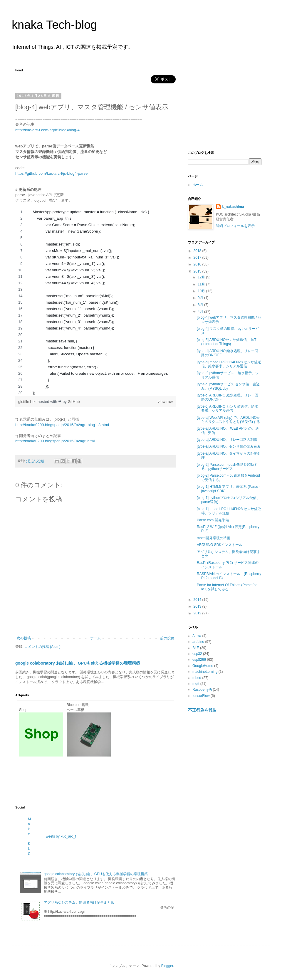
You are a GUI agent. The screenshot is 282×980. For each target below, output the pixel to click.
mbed (197, 678)
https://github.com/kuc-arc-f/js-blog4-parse (51, 173)
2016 (198, 264)
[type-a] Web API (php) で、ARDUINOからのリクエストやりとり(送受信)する (229, 420)
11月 (202, 284)
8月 (201, 305)
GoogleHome (203, 666)
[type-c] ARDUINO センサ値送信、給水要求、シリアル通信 (228, 409)
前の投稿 (167, 638)
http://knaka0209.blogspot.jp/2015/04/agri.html (55, 441)
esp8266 (199, 660)
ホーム (95, 638)
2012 (198, 613)
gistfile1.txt (28, 402)
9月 (201, 298)
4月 (201, 312)
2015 (198, 271)
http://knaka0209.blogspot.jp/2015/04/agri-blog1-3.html (62, 425)
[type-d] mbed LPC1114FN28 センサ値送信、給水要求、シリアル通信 (229, 364)
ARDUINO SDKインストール (220, 545)
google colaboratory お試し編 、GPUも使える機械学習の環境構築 (78, 663)
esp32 (197, 654)
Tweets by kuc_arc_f (60, 836)
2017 (198, 258)
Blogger (167, 966)
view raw (165, 402)
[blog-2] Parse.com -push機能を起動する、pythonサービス (227, 467)
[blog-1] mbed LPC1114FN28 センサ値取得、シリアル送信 (229, 511)
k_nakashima (233, 207)
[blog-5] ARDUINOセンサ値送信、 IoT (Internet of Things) (227, 342)
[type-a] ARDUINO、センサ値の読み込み (229, 446)
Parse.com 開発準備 (213, 520)
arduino (198, 642)
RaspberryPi (202, 690)
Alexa (197, 636)
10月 (202, 291)
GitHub (74, 402)
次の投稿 (24, 638)
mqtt (196, 684)
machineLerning (205, 672)
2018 (198, 251)
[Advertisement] (122, 782)
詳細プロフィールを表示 (235, 226)
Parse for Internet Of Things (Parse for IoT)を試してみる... (227, 587)
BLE (196, 648)
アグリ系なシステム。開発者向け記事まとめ (79, 902)
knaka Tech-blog (54, 25)
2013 (198, 606)
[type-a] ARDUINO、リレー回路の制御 (227, 440)
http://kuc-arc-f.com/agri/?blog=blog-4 (47, 130)
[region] (95, 302)
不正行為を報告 (202, 710)
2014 (198, 600)
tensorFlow (201, 696)
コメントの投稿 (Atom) (42, 647)
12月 (202, 277)
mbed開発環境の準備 (214, 538)
